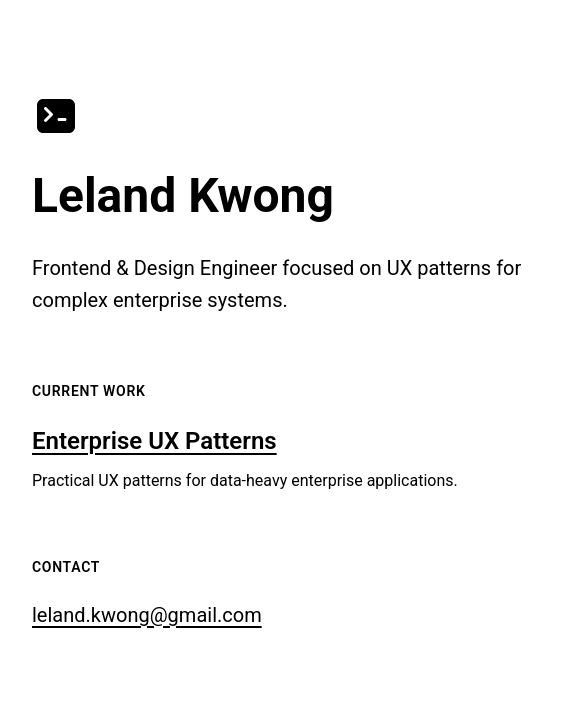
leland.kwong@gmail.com (147, 615)
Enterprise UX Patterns (154, 441)
